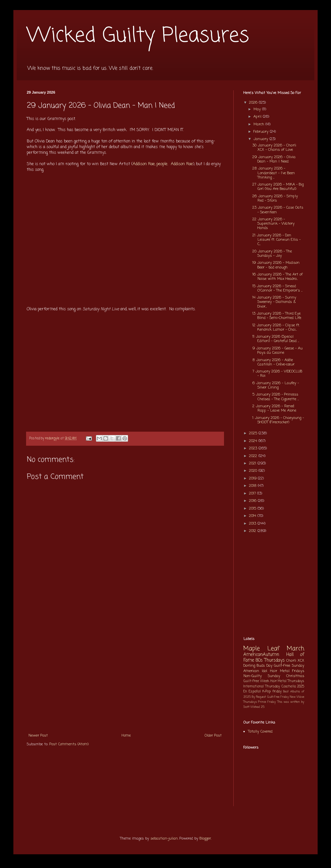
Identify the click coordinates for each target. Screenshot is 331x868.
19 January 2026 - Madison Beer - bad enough (276, 265)
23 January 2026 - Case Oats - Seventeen (278, 210)
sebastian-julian (164, 839)
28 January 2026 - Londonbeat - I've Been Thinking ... (274, 173)
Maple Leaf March (274, 649)
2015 (253, 509)
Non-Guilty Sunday (262, 676)
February (262, 132)
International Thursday (262, 687)
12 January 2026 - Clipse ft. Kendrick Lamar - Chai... (276, 328)
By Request (259, 697)
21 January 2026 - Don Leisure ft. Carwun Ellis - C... (277, 240)
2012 (253, 531)
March (259, 124)
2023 (254, 448)
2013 (253, 524)
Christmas (295, 676)
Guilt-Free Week (256, 681)
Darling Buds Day (258, 666)
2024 (254, 441)
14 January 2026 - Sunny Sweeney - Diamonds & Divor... (274, 302)
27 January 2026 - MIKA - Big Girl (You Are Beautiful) (278, 187)
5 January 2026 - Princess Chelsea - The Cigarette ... (275, 397)
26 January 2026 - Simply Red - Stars (275, 198)
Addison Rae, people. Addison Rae (163, 164)
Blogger (205, 839)
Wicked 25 (257, 707)
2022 (254, 456)
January (261, 139)
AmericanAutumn (261, 655)
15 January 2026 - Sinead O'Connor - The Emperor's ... (277, 288)
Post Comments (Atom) (69, 744)
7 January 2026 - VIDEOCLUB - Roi (277, 374)
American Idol (255, 671)
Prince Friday (267, 702)
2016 (253, 501)
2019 (253, 478)
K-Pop (267, 692)
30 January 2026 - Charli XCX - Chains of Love (274, 148)
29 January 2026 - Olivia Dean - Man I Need (274, 159)
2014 (253, 516)
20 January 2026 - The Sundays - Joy (272, 254)
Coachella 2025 (293, 687)
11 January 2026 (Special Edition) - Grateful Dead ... (276, 339)
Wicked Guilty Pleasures (138, 36)
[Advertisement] (125, 679)
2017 (253, 494)
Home (126, 736)
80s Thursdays (270, 660)
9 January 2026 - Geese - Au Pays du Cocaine (278, 351)
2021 (253, 463)
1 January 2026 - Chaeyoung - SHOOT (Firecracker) (278, 420)
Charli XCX (295, 661)
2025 (254, 433)
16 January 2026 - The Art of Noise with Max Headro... (278, 277)
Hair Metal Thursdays (288, 681)
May (258, 109)
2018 (253, 486)
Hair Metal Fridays (287, 671)
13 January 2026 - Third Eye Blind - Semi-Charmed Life (277, 316)
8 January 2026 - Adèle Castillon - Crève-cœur (273, 362)
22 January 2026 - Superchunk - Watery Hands (273, 224)
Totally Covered (260, 732)
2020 (254, 471)
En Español (252, 692)
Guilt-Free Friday (278, 697)
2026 (254, 103)
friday (277, 692)
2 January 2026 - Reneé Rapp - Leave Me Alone (274, 408)
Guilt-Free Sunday (289, 666)
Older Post (213, 736)
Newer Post (38, 736)
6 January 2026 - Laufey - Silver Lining (276, 385)
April (258, 117)
